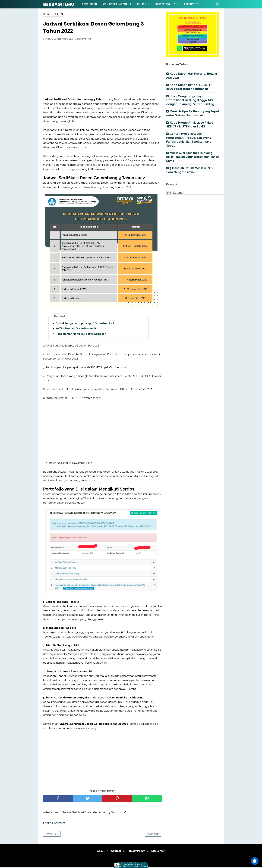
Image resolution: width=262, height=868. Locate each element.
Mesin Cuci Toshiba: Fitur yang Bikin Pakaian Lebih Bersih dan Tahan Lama (193, 157)
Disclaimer (160, 852)
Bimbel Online (165, 4)
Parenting (191, 4)
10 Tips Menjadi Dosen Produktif (76, 329)
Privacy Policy (137, 852)
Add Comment (83, 40)
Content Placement (117, 4)
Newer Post (52, 834)
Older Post (153, 834)
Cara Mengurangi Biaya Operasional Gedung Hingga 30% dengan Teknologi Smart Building (190, 100)
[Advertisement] (102, 70)
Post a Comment (54, 824)
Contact (116, 852)
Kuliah (142, 4)
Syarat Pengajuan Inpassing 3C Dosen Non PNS (85, 324)
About (99, 852)
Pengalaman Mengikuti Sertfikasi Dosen (81, 335)
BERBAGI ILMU (59, 4)
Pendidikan (90, 4)
